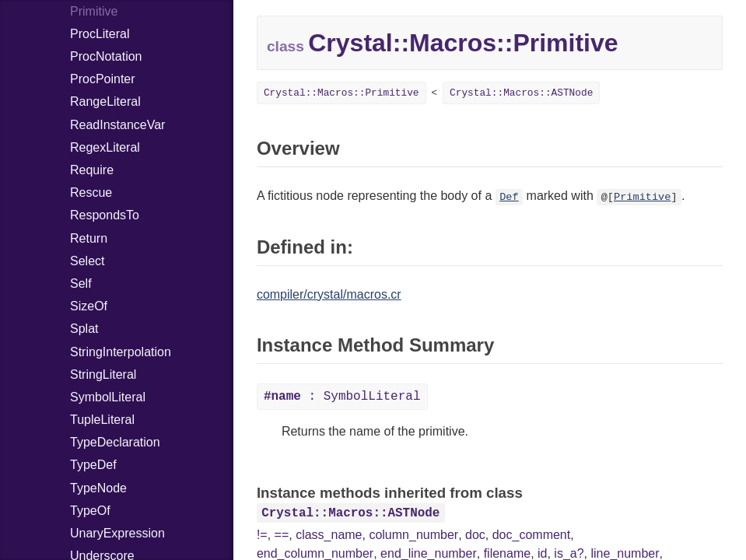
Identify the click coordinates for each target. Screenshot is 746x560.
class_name (329, 535)
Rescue (91, 192)
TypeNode (98, 488)
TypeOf (90, 511)
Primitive (642, 197)
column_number (413, 535)
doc (475, 535)
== (282, 535)
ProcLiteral (100, 34)
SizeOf (89, 306)
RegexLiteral (105, 147)
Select (87, 261)
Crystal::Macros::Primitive (341, 93)
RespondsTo (105, 215)
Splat (84, 329)
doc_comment (532, 535)
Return (89, 238)
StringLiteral (103, 374)
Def (509, 197)
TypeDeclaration (115, 442)
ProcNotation (106, 56)
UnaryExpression (117, 533)
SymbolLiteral (108, 397)
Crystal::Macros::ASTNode (521, 93)
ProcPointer (103, 79)
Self (81, 283)
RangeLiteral (105, 101)
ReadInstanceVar (117, 125)
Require (92, 170)
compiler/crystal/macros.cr (329, 294)
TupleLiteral (102, 420)
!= (262, 535)
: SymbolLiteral (342, 397)
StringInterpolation (121, 352)
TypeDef (93, 465)
